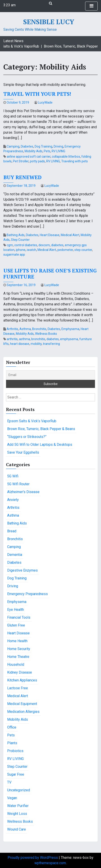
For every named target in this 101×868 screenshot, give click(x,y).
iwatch (32, 250)
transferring (51, 344)
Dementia (15, 555)
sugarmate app (14, 255)
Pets (47, 151)
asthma (24, 339)
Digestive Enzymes (22, 570)
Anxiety (13, 500)
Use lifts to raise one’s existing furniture (50, 274)
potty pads (37, 161)
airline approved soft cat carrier (29, 157)
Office (12, 727)
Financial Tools (19, 617)
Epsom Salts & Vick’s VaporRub (32, 421)
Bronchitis (39, 329)
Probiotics (15, 751)
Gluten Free (16, 625)
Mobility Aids (34, 151)
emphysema (69, 339)
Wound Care (17, 829)
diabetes (57, 245)
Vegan (12, 798)
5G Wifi (13, 476)
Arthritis (12, 329)
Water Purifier (18, 806)
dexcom (44, 245)
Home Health (17, 641)
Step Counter (20, 240)
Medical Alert (70, 235)
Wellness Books (46, 334)
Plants (12, 743)
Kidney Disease (20, 672)
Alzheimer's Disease (23, 492)
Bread (12, 531)
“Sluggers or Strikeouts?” (27, 437)
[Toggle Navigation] (91, 6)
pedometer (65, 250)
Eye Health (16, 610)
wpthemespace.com (50, 863)
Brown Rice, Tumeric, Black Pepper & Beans (41, 429)
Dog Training (43, 146)
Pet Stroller (21, 161)
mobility (36, 344)
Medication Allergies (23, 712)
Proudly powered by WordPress (33, 858)
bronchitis (38, 339)
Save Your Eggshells (23, 452)
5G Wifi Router (18, 484)
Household (16, 665)
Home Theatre (18, 657)
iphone (21, 250)
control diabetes (26, 245)
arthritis (12, 339)
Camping (13, 146)
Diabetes (27, 146)
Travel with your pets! (37, 94)
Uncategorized (19, 790)
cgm (10, 245)
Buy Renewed (22, 177)
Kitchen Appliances (22, 680)
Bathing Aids (16, 235)
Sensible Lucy (49, 22)
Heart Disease (50, 235)
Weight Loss (17, 814)
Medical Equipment (22, 704)
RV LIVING (58, 151)
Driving (58, 146)
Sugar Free (16, 774)
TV (9, 782)
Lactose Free (18, 688)
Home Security (19, 649)
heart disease (20, 344)
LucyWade (45, 102)
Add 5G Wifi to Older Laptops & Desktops (40, 445)
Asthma (25, 329)
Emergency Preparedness (27, 594)
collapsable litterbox (66, 157)
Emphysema (70, 329)
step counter (83, 250)
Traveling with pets (75, 161)
